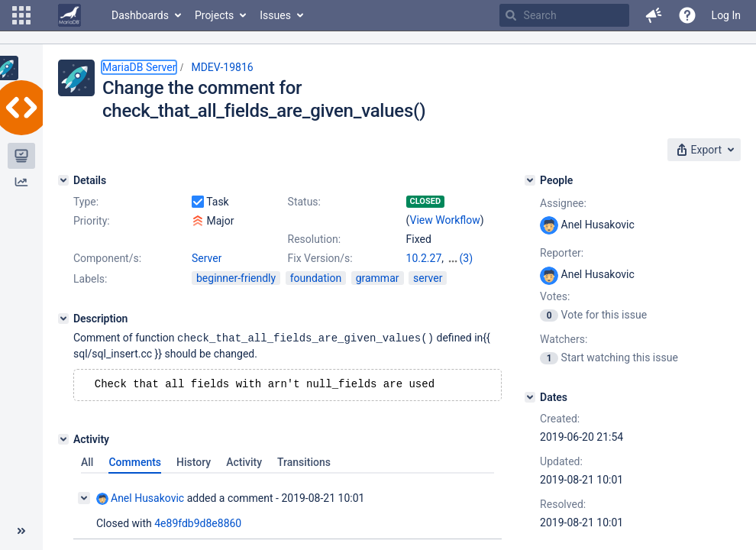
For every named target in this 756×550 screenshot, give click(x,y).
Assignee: (563, 203)
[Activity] (63, 440)
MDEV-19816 (222, 67)
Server (207, 258)
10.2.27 (424, 258)
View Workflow (445, 220)
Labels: (90, 279)
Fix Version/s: (320, 258)
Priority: (92, 221)
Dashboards (140, 15)
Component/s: (107, 258)
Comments (135, 463)
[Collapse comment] (84, 499)
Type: (86, 202)
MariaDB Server (139, 67)
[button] (21, 15)
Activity (244, 463)
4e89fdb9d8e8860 (198, 524)
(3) (467, 258)
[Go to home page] (69, 15)
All (87, 463)
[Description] (63, 319)
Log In (726, 15)
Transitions (304, 463)
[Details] (63, 180)
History (194, 463)
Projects (214, 15)
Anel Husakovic (140, 499)
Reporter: (562, 253)
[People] (530, 180)
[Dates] (530, 397)
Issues (275, 15)
